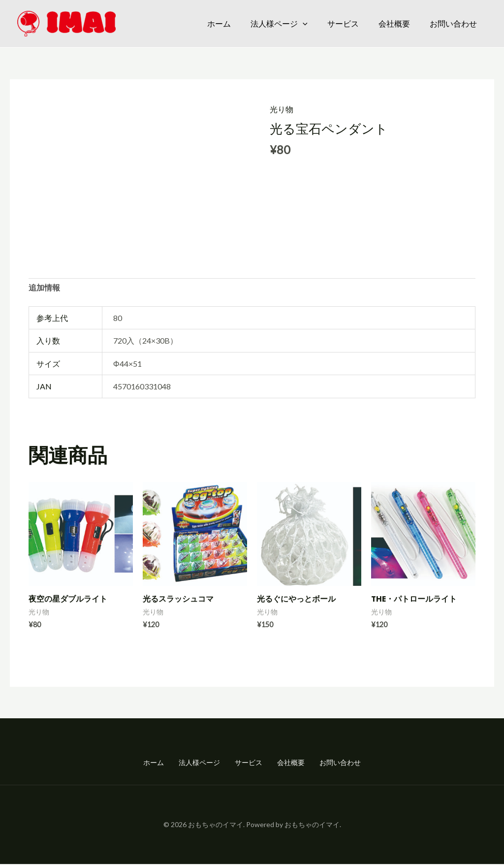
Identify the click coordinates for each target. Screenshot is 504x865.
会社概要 (394, 23)
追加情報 (44, 288)
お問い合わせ (453, 23)
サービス (343, 23)
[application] (303, 24)
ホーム (219, 23)
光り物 (282, 109)
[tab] (44, 288)
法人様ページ (279, 24)
